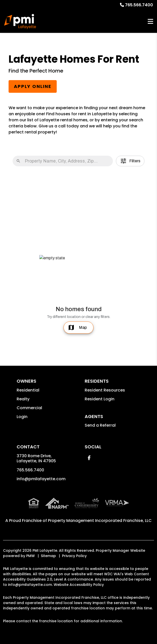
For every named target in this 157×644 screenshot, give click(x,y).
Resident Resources (105, 390)
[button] (89, 458)
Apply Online (33, 86)
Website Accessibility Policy (79, 585)
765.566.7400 (139, 5)
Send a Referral (100, 425)
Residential (28, 390)
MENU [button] (150, 22)
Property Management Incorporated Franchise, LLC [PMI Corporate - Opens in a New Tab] (100, 521)
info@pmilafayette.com (41, 479)
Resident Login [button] (100, 399)
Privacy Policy (74, 556)
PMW (30, 556)
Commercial (29, 408)
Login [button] (22, 417)
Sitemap (48, 556)
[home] (20, 21)
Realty (23, 399)
